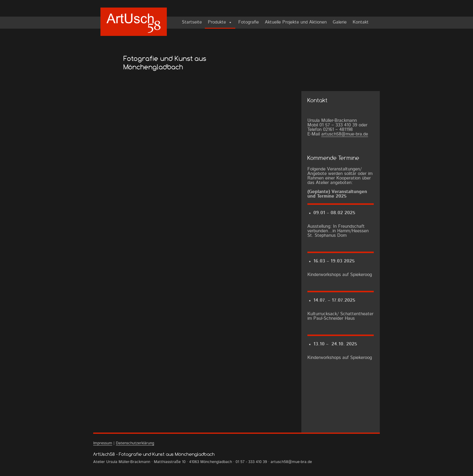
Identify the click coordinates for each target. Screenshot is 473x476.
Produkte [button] (217, 22)
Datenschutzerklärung (135, 443)
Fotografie (249, 22)
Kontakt (361, 22)
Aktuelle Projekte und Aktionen (296, 22)
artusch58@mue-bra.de (345, 134)
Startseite (192, 22)
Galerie (340, 22)
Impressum (103, 443)
